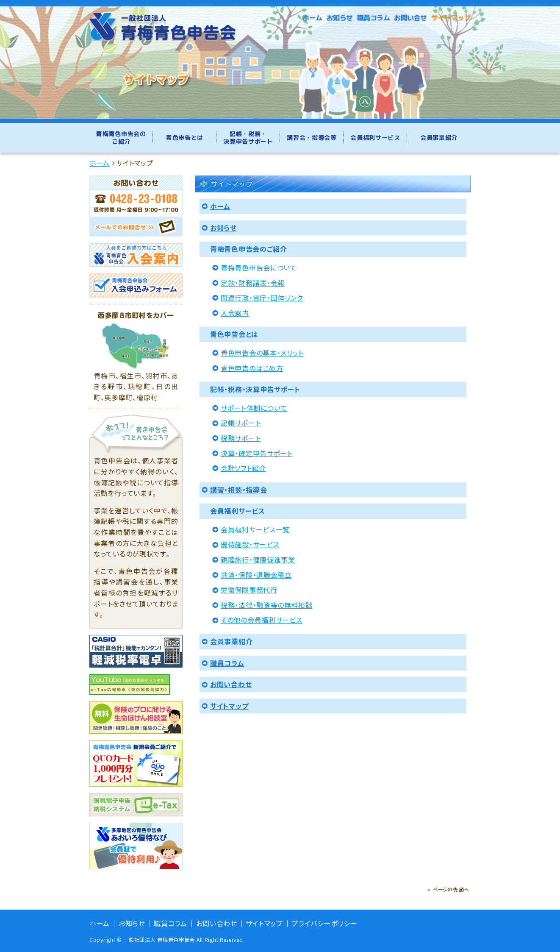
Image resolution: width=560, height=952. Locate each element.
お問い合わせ (231, 684)
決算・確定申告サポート (257, 453)
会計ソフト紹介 (243, 468)
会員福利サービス (375, 138)
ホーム (312, 18)
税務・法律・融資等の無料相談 (267, 605)
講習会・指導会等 (312, 138)
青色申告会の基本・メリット (262, 353)
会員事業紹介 (439, 138)
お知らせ (340, 18)
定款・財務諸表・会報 (253, 283)
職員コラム (374, 18)
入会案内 (235, 313)
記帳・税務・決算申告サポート (248, 138)
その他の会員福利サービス (261, 620)
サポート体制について (254, 408)
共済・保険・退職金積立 (256, 575)
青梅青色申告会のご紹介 (121, 138)
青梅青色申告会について (259, 267)
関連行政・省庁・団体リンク (262, 298)
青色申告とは (185, 138)
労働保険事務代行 (249, 590)
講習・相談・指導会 (238, 490)
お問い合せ (410, 18)
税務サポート (241, 438)
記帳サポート (241, 423)
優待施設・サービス (250, 544)
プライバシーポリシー (324, 923)
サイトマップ (451, 18)
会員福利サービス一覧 (255, 529)
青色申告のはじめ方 (252, 368)
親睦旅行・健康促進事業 (258, 560)
